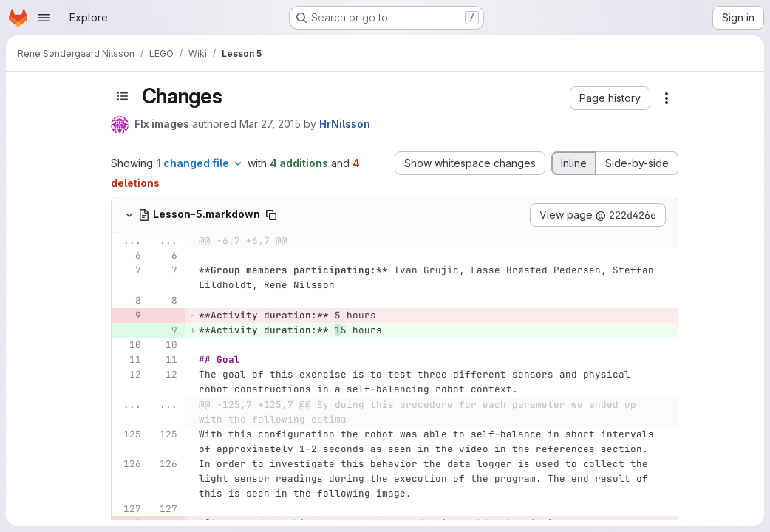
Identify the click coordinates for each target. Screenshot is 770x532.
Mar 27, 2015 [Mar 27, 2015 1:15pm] (270, 124)
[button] (610, 98)
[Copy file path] (271, 215)
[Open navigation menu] (44, 18)
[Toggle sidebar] (123, 96)
